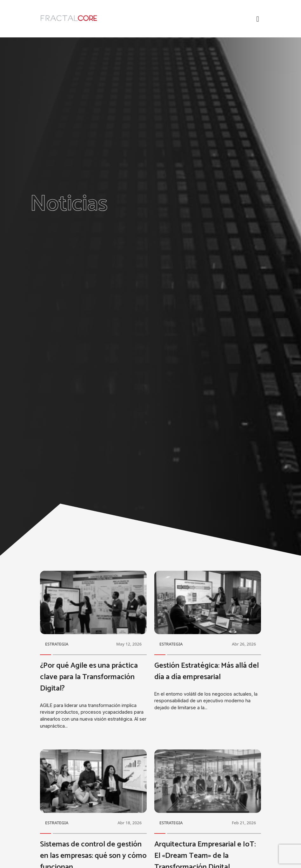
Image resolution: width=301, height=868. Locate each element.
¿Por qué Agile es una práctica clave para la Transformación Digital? (89, 677)
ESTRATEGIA (57, 644)
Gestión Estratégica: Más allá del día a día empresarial (207, 671)
